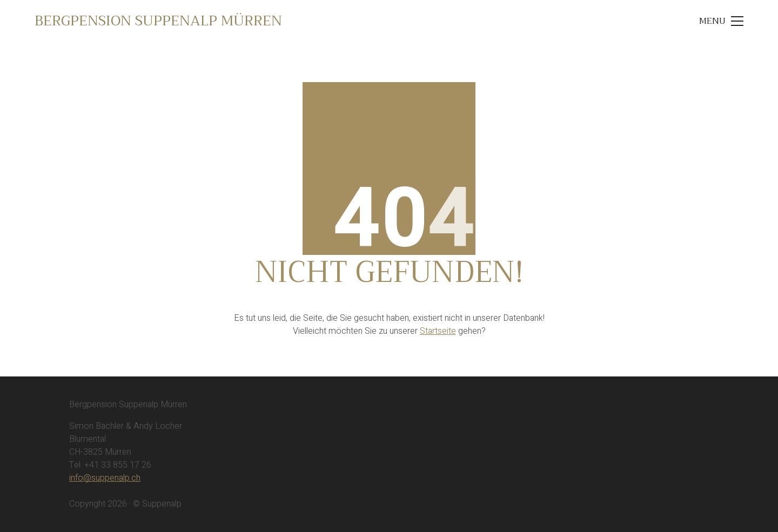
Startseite (438, 331)
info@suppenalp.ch (105, 478)
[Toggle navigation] (721, 21)
